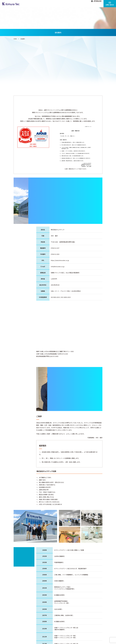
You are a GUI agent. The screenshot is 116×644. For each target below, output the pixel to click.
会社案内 (54, 4)
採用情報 (99, 4)
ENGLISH (99, 1)
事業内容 (63, 4)
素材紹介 (90, 4)
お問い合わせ (110, 4)
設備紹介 (72, 4)
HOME (46, 4)
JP (94, 1)
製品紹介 (81, 4)
